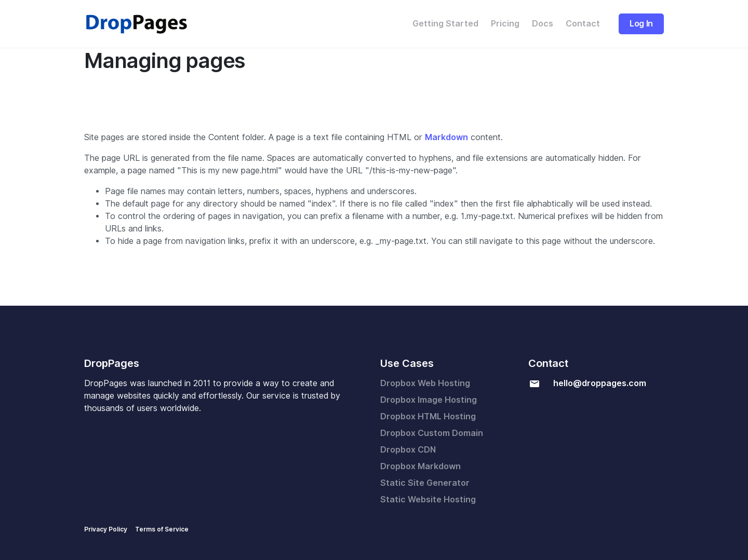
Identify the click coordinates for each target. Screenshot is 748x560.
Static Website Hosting (428, 500)
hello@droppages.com (600, 383)
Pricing (505, 24)
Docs (543, 24)
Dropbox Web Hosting (425, 383)
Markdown (446, 137)
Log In (641, 24)
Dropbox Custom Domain (432, 433)
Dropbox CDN (408, 450)
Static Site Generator (425, 483)
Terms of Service (162, 529)
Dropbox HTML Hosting (428, 416)
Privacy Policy (106, 529)
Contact (583, 24)
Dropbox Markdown (420, 466)
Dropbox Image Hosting (429, 400)
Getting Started (445, 24)
